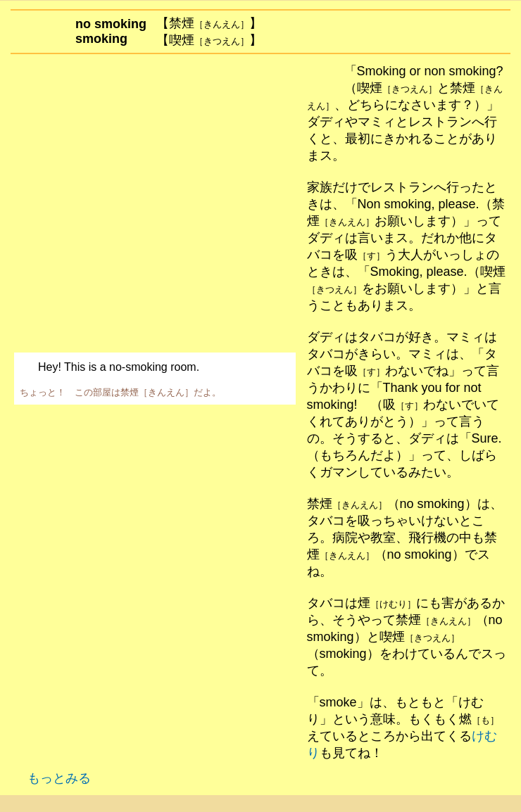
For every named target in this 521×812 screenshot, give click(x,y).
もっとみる (54, 778)
